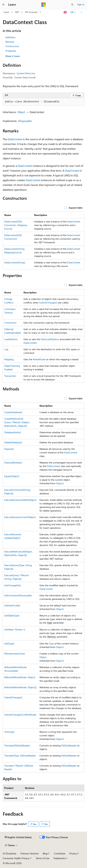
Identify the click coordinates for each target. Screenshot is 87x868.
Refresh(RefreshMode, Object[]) (20, 687)
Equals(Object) (12, 476)
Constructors (12, 46)
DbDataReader (69, 745)
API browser (31, 12)
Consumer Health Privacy (16, 858)
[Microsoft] (44, 5)
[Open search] (72, 5)
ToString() (9, 732)
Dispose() (9, 449)
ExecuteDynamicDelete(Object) (20, 500)
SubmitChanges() (48, 302)
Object (21, 112)
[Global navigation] (3, 5)
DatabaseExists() (13, 432)
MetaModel (39, 359)
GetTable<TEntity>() (15, 629)
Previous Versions (30, 853)
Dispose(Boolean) (13, 462)
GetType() (9, 643)
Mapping (9, 359)
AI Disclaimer (10, 853)
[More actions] (81, 12)
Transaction (10, 376)
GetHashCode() (12, 605)
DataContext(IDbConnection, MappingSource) (16, 225)
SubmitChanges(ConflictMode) (20, 715)
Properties (11, 51)
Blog (45, 853)
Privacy (73, 853)
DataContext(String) (15, 262)
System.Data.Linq (26, 73)
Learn (6, 12)
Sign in (81, 4)
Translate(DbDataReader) (17, 745)
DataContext (15, 139)
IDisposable (25, 121)
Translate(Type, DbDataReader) (20, 756)
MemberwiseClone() (15, 654)
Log (6, 349)
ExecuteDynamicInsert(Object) (20, 517)
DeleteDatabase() (13, 442)
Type (51, 643)
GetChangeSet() (13, 585)
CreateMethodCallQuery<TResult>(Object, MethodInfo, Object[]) (17, 422)
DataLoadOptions (50, 339)
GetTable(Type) (12, 615)
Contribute (60, 853)
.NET (17, 12)
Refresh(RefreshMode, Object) (20, 677)
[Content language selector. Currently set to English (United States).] (18, 837)
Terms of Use (42, 858)
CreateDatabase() (13, 412)
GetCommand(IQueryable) (18, 595)
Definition (10, 37)
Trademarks (59, 858)
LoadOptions (11, 339)
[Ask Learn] (65, 12)
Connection (10, 323)
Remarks (10, 42)
